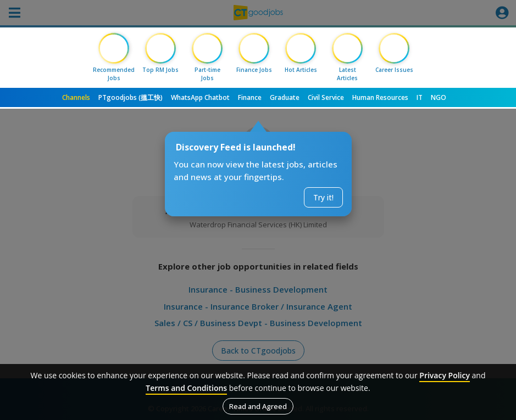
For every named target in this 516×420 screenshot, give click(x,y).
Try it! (323, 197)
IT (420, 97)
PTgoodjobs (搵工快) (131, 97)
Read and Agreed (258, 406)
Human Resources (380, 97)
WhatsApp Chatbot (200, 97)
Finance (250, 97)
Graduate (285, 97)
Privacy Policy (445, 375)
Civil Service (326, 97)
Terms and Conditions (186, 388)
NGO (439, 97)
